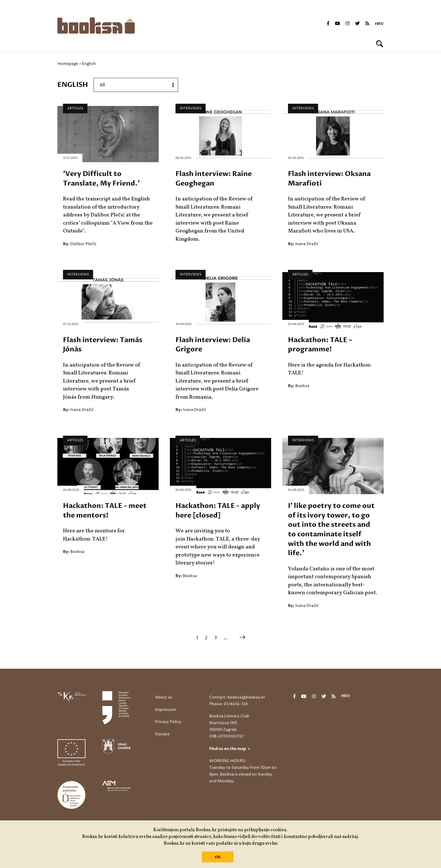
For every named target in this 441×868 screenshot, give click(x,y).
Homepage (68, 64)
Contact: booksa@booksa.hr (237, 697)
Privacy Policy (168, 722)
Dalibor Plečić (83, 244)
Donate (162, 734)
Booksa (302, 386)
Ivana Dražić (307, 244)
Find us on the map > (230, 749)
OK (218, 857)
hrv (379, 24)
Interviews (191, 108)
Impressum (166, 710)
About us (164, 697)
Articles (75, 108)
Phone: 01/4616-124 (229, 704)
